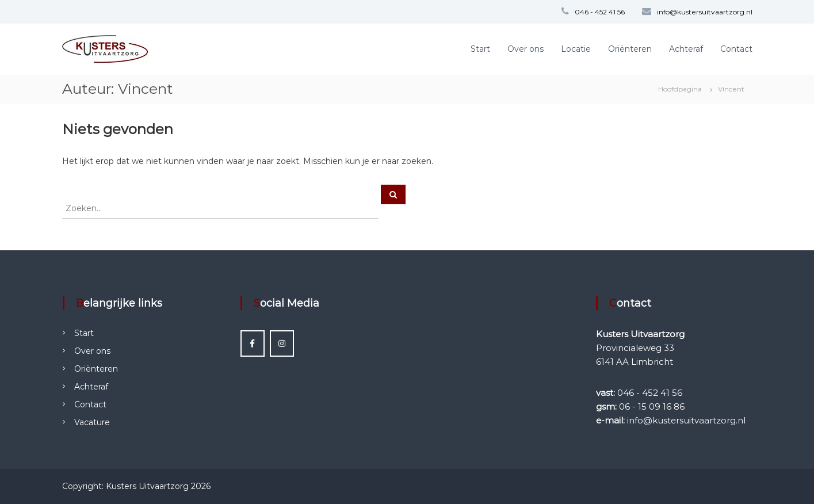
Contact (736, 49)
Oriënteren (630, 49)
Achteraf (686, 49)
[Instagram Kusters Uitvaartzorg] (282, 343)
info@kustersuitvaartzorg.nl (705, 12)
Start (480, 49)
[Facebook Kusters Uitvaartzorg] (253, 343)
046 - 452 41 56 (600, 12)
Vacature (92, 422)
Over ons (526, 49)
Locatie (576, 49)
